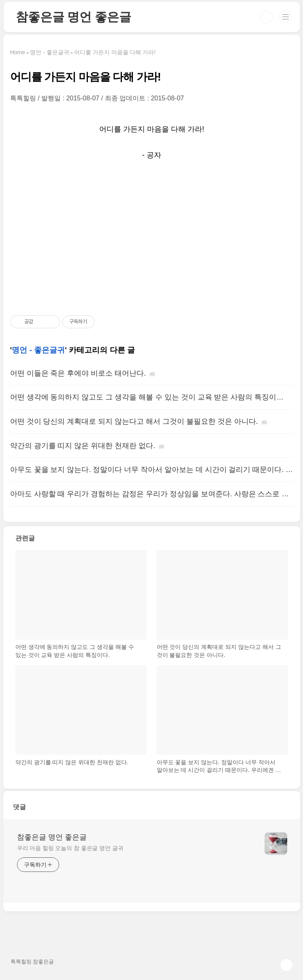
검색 (267, 17)
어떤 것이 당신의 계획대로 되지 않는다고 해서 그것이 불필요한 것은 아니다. (134, 421)
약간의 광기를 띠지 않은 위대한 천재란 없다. (83, 446)
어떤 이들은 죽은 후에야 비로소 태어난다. (78, 373)
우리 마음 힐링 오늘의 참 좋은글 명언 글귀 (70, 848)
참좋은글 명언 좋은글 (73, 17)
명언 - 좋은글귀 (38, 350)
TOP (286, 965)
